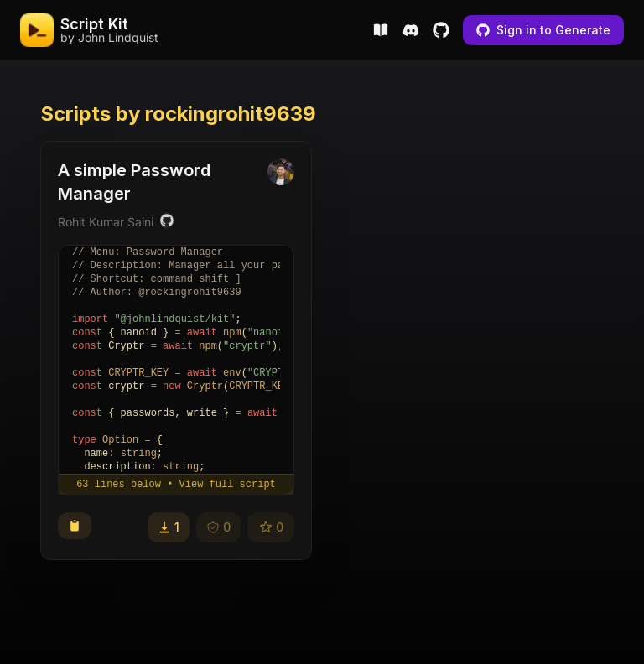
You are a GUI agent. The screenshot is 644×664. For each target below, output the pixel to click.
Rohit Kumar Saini (106, 222)
